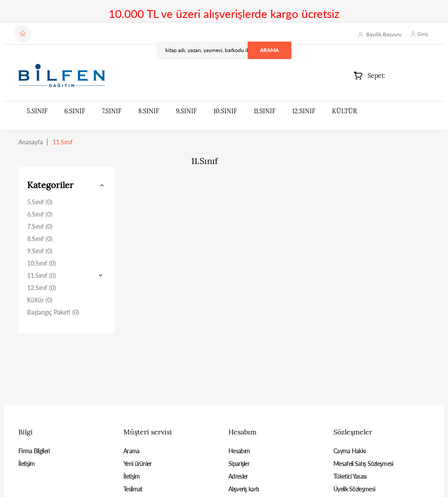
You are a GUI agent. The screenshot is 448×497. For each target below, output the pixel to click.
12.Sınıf (304, 111)
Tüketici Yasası (350, 476)
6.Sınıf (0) (40, 214)
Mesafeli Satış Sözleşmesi (363, 464)
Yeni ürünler (138, 464)
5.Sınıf (37, 111)
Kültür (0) (40, 300)
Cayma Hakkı (349, 451)
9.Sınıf (186, 111)
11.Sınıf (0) (42, 275)
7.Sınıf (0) (40, 226)
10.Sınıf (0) (42, 263)
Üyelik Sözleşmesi (354, 489)
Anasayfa (31, 142)
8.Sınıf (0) (40, 239)
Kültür (345, 111)
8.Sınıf (149, 111)
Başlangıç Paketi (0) (53, 312)
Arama (131, 451)
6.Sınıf (75, 111)
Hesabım (239, 451)
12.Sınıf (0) (42, 288)
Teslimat (133, 489)
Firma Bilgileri (34, 451)
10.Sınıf (225, 111)
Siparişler (239, 464)
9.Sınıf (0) (40, 251)
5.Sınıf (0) (40, 202)
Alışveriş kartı (244, 489)
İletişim (26, 464)
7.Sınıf (112, 111)
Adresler (238, 476)
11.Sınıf (265, 111)
